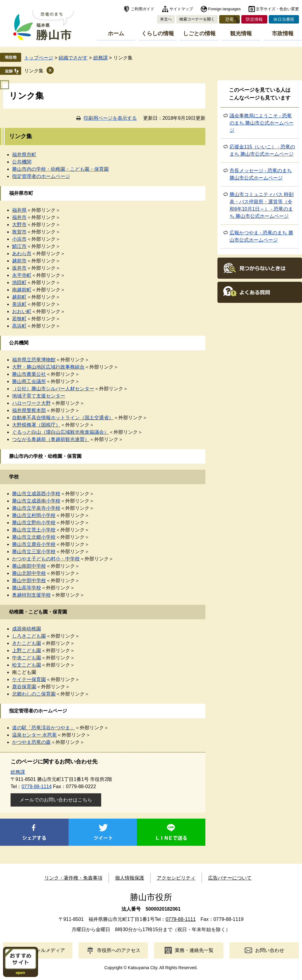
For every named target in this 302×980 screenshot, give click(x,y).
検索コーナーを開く (197, 19)
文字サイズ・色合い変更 (277, 9)
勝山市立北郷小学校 (34, 537)
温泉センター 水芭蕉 (34, 735)
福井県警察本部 (29, 410)
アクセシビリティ (176, 878)
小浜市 (19, 239)
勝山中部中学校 (29, 580)
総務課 (101, 58)
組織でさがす (73, 58)
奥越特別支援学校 (31, 595)
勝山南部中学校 (29, 566)
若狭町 (19, 319)
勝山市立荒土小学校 (34, 530)
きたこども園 (27, 643)
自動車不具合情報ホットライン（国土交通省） (63, 418)
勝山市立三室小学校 (34, 552)
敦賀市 (19, 232)
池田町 (19, 282)
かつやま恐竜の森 (31, 742)
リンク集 (34, 71)
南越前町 (22, 290)
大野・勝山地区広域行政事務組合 (48, 367)
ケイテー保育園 (29, 679)
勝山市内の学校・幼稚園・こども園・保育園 (60, 169)
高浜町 (19, 326)
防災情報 (254, 19)
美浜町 (19, 304)
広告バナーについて (230, 878)
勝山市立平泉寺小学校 (36, 508)
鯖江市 (19, 246)
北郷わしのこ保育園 (34, 694)
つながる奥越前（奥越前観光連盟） (51, 439)
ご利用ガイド (143, 9)
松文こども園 (27, 665)
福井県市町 (24, 155)
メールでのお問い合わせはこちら (56, 800)
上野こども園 (27, 650)
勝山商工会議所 (29, 381)
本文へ (166, 19)
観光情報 (241, 33)
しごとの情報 (199, 33)
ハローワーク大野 (31, 403)
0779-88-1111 (181, 919)
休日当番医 (284, 19)
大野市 (19, 225)
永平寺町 (22, 275)
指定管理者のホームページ (41, 176)
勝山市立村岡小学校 (34, 515)
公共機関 (22, 162)
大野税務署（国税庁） (36, 425)
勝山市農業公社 (29, 374)
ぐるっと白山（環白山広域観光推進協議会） (60, 432)
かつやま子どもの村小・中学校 (46, 559)
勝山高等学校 (27, 588)
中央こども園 (27, 658)
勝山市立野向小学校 (34, 523)
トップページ (39, 58)
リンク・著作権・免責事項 (73, 878)
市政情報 (283, 33)
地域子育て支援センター (39, 396)
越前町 (19, 297)
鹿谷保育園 (24, 687)
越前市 (19, 261)
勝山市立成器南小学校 (36, 501)
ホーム (116, 33)
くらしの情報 (158, 33)
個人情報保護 (130, 878)
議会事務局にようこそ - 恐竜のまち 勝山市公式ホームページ (262, 123)
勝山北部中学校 (29, 573)
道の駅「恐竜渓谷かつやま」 (43, 728)
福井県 (19, 210)
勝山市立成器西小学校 (36, 494)
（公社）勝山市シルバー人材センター (53, 389)
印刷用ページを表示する (110, 118)
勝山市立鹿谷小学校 (34, 544)
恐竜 (230, 19)
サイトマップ (181, 9)
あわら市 (22, 254)
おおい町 (22, 311)
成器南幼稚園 (27, 629)
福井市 (19, 217)
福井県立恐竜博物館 (34, 360)
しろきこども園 (29, 636)
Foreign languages (224, 9)
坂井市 (19, 268)
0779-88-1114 (37, 787)
